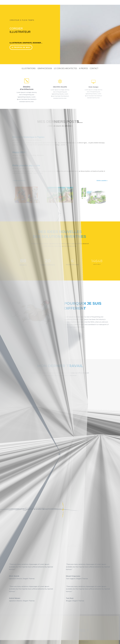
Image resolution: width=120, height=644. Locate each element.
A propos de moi (21, 47)
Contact (94, 69)
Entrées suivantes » (102, 181)
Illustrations (29, 69)
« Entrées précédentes (19, 181)
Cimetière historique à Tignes (29, 137)
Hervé (16, 140)
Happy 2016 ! (20, 152)
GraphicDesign (45, 69)
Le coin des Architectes (65, 69)
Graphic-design (32, 155)
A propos (83, 69)
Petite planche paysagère (26, 165)
